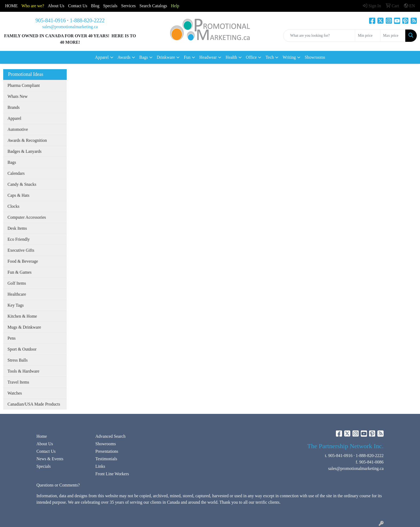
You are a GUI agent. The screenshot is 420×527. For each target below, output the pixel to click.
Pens (12, 338)
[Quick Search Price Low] (368, 36)
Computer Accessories (27, 217)
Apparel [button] (102, 57)
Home (42, 436)
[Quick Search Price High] (393, 36)
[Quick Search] (319, 36)
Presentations (107, 451)
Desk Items (17, 228)
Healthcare (17, 294)
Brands (14, 107)
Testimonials (106, 459)
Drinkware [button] (166, 57)
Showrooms (315, 57)
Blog (95, 6)
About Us (56, 6)
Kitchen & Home (22, 316)
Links (100, 466)
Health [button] (231, 57)
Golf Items (17, 283)
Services (128, 6)
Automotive (18, 129)
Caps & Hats (18, 195)
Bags (12, 162)
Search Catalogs (153, 6)
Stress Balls (18, 360)
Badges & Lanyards (25, 151)
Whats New (18, 96)
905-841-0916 (50, 20)
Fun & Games (20, 272)
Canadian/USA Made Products (34, 404)
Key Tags (16, 305)
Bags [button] (144, 57)
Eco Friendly (19, 239)
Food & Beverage (23, 261)
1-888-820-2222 (87, 20)
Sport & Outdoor (22, 349)
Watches (15, 393)
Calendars (16, 173)
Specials (110, 6)
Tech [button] (270, 57)
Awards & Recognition (27, 140)
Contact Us (46, 451)
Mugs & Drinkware (24, 327)
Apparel (14, 118)
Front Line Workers (112, 474)
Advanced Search (110, 436)
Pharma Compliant (24, 85)
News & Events (50, 459)
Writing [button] (289, 57)
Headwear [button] (208, 57)
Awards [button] (124, 57)
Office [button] (251, 57)
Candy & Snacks (22, 184)
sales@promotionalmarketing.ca (70, 27)
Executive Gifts (21, 250)
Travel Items (18, 382)
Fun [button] (187, 57)
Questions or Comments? (58, 485)
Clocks (13, 206)
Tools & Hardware (23, 371)
